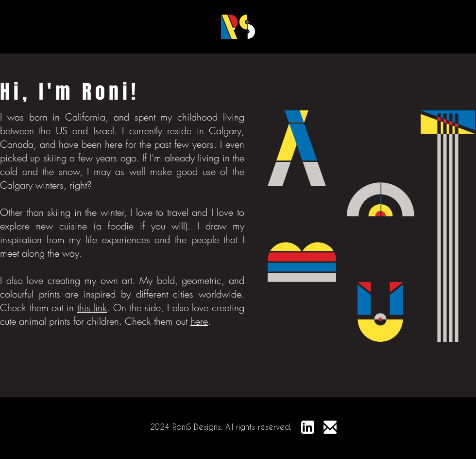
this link (92, 308)
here (199, 321)
